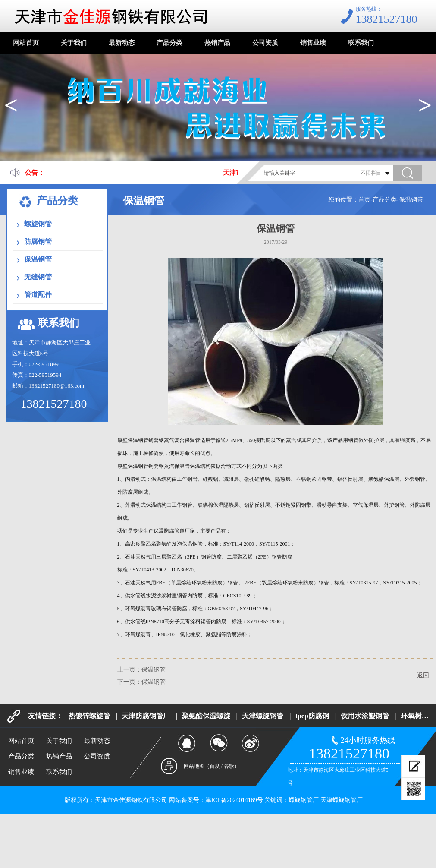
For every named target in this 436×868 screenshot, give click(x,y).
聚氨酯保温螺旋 (206, 716)
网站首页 (26, 43)
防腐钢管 (38, 241)
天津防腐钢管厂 (146, 716)
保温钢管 (411, 200)
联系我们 (361, 43)
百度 (215, 766)
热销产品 (217, 43)
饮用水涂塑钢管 (365, 716)
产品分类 (169, 43)
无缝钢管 (38, 277)
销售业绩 (313, 43)
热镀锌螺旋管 (89, 716)
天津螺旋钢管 (263, 716)
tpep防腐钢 (312, 716)
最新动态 (122, 43)
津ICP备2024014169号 (234, 800)
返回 (423, 675)
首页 (364, 200)
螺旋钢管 (38, 224)
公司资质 (265, 43)
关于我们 (74, 43)
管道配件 (38, 295)
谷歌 (229, 766)
